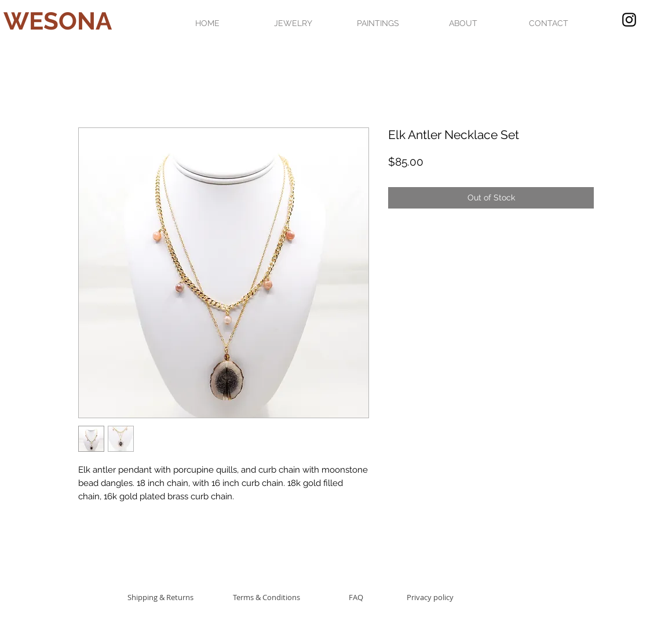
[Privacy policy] (430, 597)
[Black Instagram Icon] (629, 20)
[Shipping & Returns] (160, 597)
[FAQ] (356, 597)
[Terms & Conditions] (266, 597)
